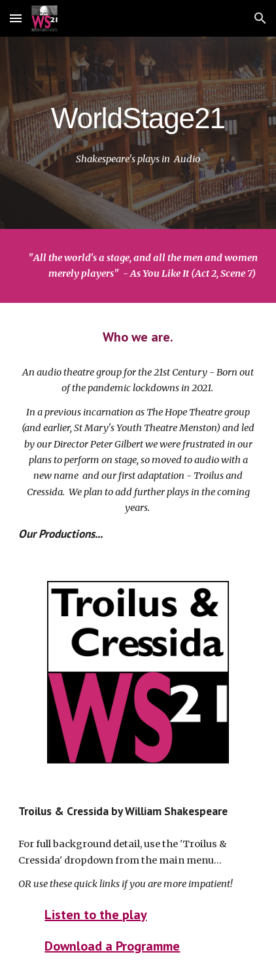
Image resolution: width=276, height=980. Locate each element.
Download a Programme (112, 946)
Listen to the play (95, 915)
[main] (138, 115)
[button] (16, 18)
